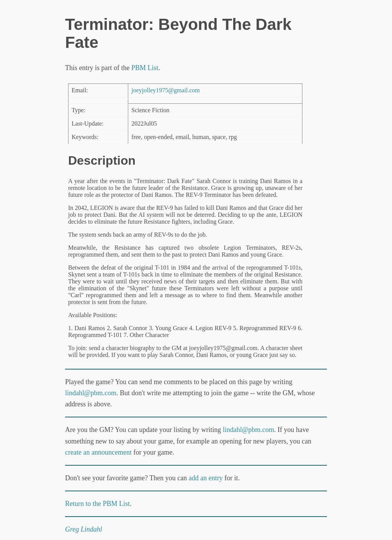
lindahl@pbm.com (91, 393)
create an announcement (98, 452)
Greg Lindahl (84, 529)
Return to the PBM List (97, 504)
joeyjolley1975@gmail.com (166, 90)
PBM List (145, 68)
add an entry (206, 478)
